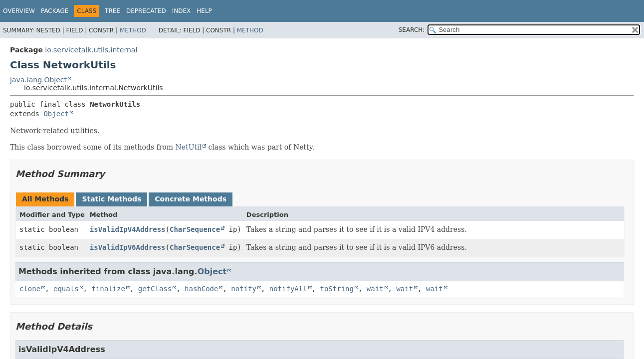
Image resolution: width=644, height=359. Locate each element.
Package (55, 11)
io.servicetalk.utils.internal (91, 50)
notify (244, 289)
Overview (19, 11)
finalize (108, 289)
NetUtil (189, 147)
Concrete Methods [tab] (191, 199)
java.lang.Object (38, 80)
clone (30, 289)
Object (56, 114)
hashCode (201, 289)
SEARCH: (412, 30)
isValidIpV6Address (128, 247)
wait (375, 289)
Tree (112, 11)
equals (66, 289)
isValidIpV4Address (128, 229)
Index (182, 11)
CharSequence (195, 229)
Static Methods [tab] (111, 199)
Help (204, 11)
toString (337, 289)
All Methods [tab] (45, 199)
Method (133, 30)
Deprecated (146, 11)
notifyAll (288, 289)
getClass (155, 289)
